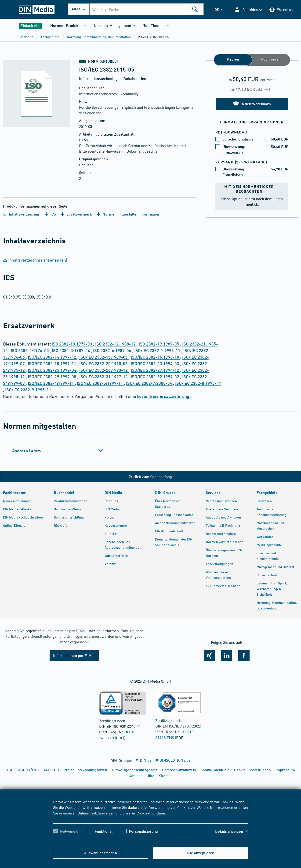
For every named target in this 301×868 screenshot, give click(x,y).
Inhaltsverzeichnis (21, 214)
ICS (50, 214)
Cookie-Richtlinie (151, 813)
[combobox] (147, 9)
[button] (248, 9)
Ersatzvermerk (76, 214)
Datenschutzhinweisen (96, 813)
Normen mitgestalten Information (128, 214)
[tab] (58, 451)
